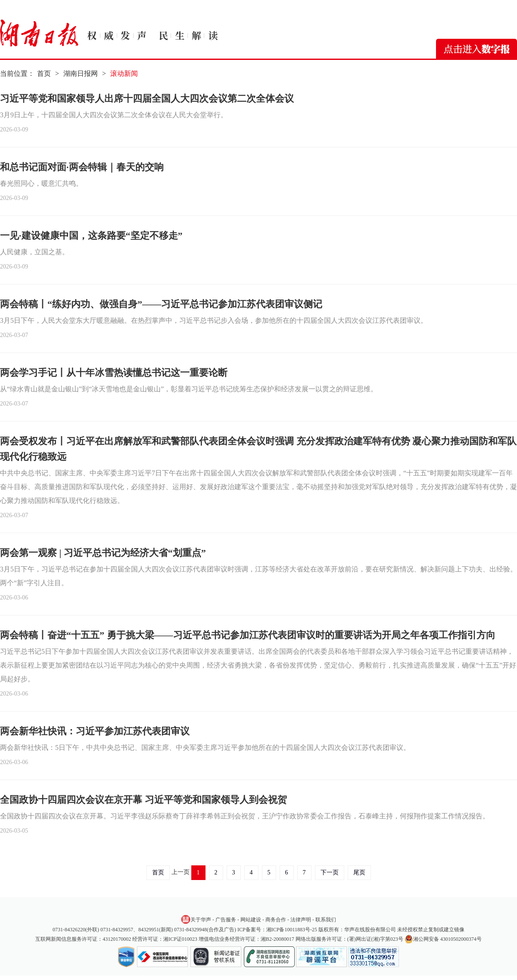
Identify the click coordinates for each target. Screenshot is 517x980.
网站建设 (251, 920)
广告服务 (226, 920)
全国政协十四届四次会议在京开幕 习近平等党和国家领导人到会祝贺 (143, 800)
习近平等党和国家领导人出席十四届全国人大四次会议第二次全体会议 (147, 98)
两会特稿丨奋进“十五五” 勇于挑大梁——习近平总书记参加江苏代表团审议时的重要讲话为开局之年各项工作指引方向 (248, 635)
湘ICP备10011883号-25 (292, 930)
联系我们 (326, 920)
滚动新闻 (124, 73)
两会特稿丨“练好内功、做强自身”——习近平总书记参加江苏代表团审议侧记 (161, 304)
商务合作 (276, 920)
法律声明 (301, 920)
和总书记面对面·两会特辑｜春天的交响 (82, 167)
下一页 (330, 872)
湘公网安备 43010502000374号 (443, 939)
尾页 (359, 872)
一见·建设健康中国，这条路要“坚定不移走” (91, 236)
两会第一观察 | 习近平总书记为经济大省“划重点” (103, 553)
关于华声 (196, 919)
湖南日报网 (81, 73)
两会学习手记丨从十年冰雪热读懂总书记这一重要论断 (114, 373)
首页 (44, 73)
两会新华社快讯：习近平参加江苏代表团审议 (95, 731)
